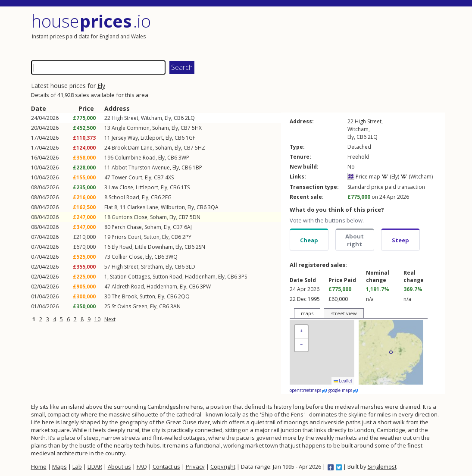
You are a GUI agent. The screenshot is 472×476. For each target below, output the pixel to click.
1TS (185, 187)
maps (307, 313)
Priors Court (127, 237)
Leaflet (343, 381)
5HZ (200, 148)
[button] (301, 332)
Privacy (195, 467)
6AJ (188, 227)
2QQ (184, 296)
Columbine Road (135, 158)
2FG (167, 197)
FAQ (142, 467)
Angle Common (131, 128)
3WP (184, 158)
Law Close (121, 187)
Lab (77, 467)
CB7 (186, 128)
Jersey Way (125, 138)
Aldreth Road (128, 287)
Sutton (152, 237)
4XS (169, 177)
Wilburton (173, 207)
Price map (364, 177)
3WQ (172, 257)
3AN (175, 306)
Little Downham (154, 247)
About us (119, 467)
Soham (161, 128)
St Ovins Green (130, 306)
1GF (191, 138)
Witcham (152, 118)
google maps (343, 390)
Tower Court (127, 177)
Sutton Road (167, 277)
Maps (59, 467)
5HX (197, 128)
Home (39, 467)
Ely (101, 86)
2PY (187, 237)
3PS (243, 277)
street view (344, 313)
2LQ (190, 118)
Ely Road (122, 247)
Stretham (152, 267)
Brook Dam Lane (132, 148)
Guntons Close (130, 217)
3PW (205, 287)
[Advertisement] (341, 32)
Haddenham (200, 277)
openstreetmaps (308, 390)
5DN (195, 217)
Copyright (223, 467)
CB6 (179, 118)
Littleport (152, 138)
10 (97, 319)
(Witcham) (417, 177)
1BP (197, 168)
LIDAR (95, 467)
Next (110, 319)
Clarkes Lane (143, 207)
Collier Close (127, 257)
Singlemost (382, 467)
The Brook (124, 296)
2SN (200, 247)
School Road (124, 197)
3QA (213, 207)
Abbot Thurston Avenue (141, 168)
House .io (91, 21)
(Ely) (390, 177)
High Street (125, 118)
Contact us (166, 467)
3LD (191, 267)
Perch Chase (127, 227)
